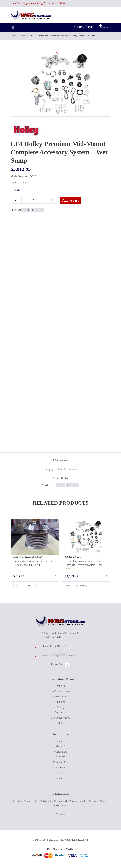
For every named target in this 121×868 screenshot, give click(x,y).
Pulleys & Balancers (66, 469)
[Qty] (34, 200)
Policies (61, 686)
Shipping (61, 702)
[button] (57, 53)
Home (13, 36)
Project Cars (61, 697)
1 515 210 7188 (83, 28)
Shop (23, 36)
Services (60, 757)
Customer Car (61, 762)
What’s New (61, 752)
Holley (24, 182)
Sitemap (60, 814)
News (60, 773)
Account (60, 767)
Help (61, 723)
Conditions (60, 712)
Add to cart (71, 200)
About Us (61, 746)
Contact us (61, 778)
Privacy (61, 707)
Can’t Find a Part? (61, 691)
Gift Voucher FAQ (61, 718)
